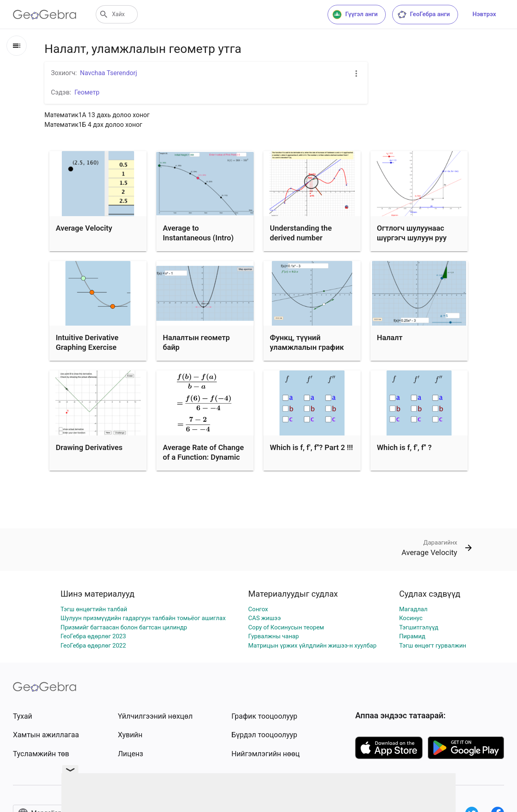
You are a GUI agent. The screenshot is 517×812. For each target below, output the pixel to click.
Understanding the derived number (301, 233)
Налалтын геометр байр (196, 343)
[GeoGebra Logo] (45, 15)
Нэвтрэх (484, 14)
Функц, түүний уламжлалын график (307, 343)
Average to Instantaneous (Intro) (198, 233)
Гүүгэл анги (355, 15)
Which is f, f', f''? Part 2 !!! (311, 448)
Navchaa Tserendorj (108, 73)
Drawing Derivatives (89, 448)
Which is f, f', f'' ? (404, 448)
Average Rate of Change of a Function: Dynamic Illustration (203, 457)
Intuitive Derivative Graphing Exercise (87, 343)
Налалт (390, 338)
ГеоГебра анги (423, 15)
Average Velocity (84, 228)
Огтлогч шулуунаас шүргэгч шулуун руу (412, 233)
